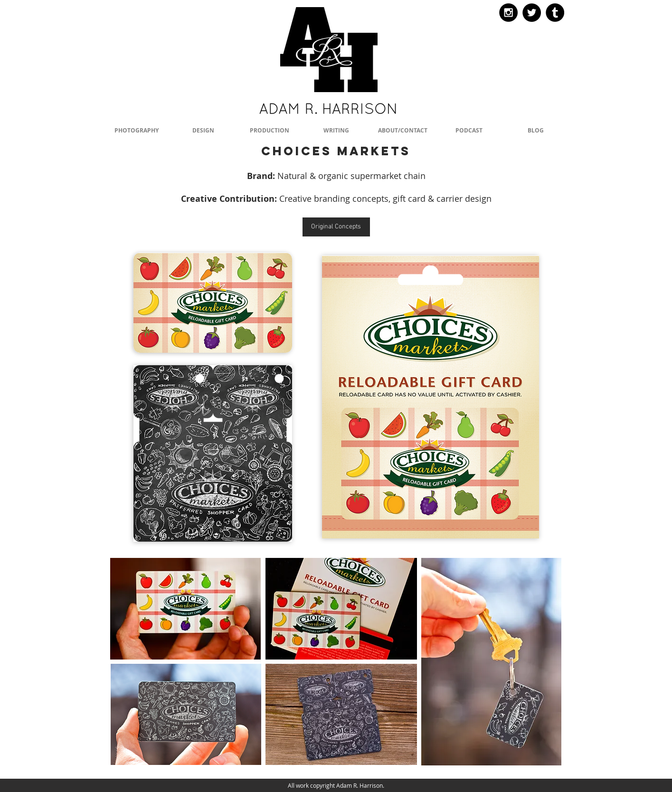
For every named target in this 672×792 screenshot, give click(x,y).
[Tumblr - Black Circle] (555, 13)
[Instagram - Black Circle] (508, 13)
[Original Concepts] (336, 227)
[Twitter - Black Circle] (532, 13)
